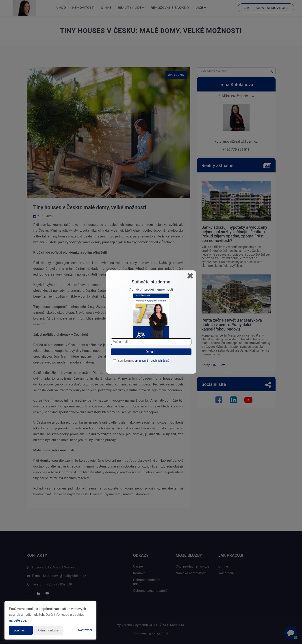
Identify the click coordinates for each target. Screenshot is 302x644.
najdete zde (18, 620)
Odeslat (151, 352)
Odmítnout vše (48, 630)
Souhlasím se (127, 361)
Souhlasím (21, 630)
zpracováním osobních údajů (152, 361)
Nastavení (85, 630)
